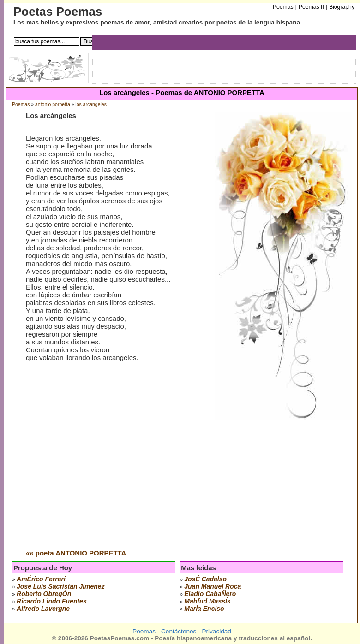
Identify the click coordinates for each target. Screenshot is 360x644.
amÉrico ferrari (41, 579)
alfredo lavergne (43, 609)
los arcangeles (91, 104)
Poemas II (311, 7)
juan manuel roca (213, 586)
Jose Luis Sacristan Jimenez (61, 586)
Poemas (21, 104)
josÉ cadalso (205, 579)
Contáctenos (179, 631)
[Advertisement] (103, 472)
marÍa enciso (204, 609)
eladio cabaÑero (210, 594)
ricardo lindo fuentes (52, 601)
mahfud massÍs (207, 601)
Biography (342, 7)
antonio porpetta (53, 104)
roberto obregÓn (44, 594)
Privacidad (216, 631)
